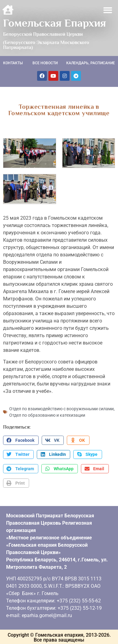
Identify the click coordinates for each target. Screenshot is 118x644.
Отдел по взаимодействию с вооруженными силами (61, 408)
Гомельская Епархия (55, 23)
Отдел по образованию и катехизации (47, 415)
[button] (108, 10)
